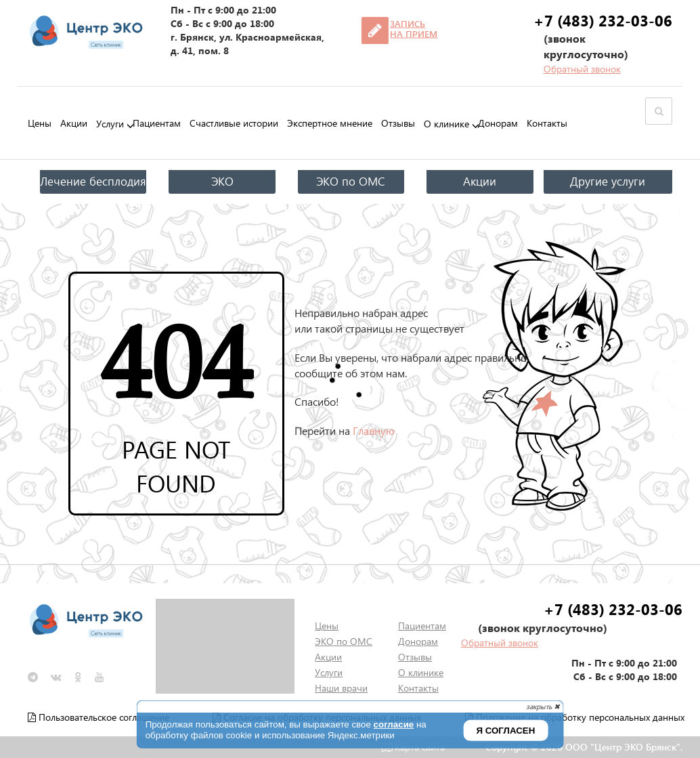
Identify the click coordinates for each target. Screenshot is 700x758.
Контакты (547, 123)
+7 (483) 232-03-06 (603, 20)
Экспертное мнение (330, 123)
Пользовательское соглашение (99, 717)
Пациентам (157, 123)
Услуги (110, 124)
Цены (40, 123)
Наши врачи (341, 688)
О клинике (446, 124)
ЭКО (222, 181)
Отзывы (398, 123)
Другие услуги (608, 181)
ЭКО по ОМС (351, 181)
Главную (374, 430)
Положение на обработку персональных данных (575, 717)
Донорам (498, 123)
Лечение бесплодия (93, 181)
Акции (74, 123)
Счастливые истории (234, 123)
